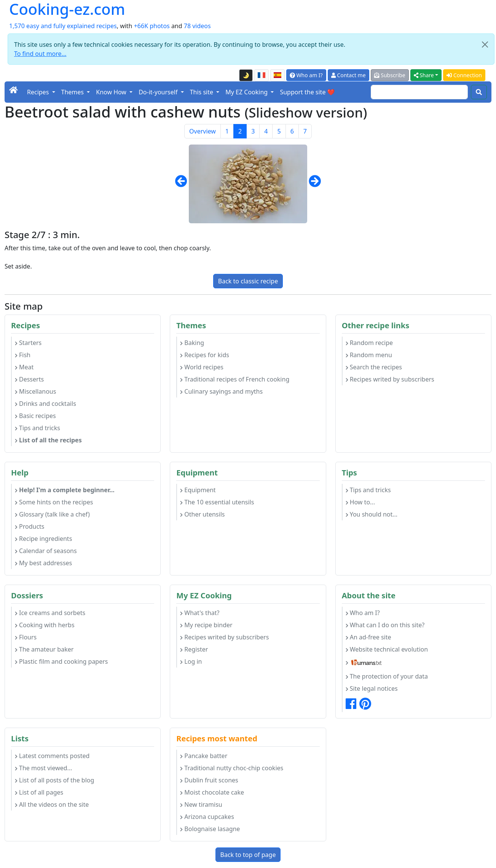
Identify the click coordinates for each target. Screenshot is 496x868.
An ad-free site (368, 637)
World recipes (202, 367)
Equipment (198, 490)
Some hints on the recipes (54, 502)
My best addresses (43, 563)
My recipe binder (206, 625)
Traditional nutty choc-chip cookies (232, 768)
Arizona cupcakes (207, 817)
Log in (191, 661)
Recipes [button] (39, 92)
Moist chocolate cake (212, 792)
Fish (23, 355)
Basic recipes (35, 416)
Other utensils (202, 514)
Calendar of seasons (46, 551)
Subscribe (390, 75)
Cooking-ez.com (67, 9)
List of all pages (39, 792)
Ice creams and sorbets (50, 613)
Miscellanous (35, 391)
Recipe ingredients (43, 539)
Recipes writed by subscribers (390, 379)
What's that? (200, 613)
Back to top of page (248, 855)
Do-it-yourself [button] (159, 92)
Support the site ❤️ (307, 92)
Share (424, 75)
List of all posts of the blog (54, 780)
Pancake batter (204, 756)
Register (194, 649)
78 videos (197, 26)
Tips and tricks (37, 428)
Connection (464, 75)
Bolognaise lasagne (210, 829)
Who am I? (306, 75)
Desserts (29, 379)
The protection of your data (387, 676)
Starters (28, 343)
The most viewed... (43, 768)
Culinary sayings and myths (221, 391)
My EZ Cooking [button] (247, 92)
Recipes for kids (205, 355)
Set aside (17, 266)
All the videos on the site (52, 804)
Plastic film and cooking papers (61, 661)
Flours (26, 637)
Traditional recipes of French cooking (235, 379)
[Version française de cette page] (262, 75)
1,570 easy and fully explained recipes (63, 26)
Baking (192, 343)
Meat (24, 367)
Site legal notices (372, 688)
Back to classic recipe (248, 281)
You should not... (372, 514)
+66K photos (152, 26)
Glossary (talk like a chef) (52, 514)
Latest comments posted (52, 756)
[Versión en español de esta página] (278, 75)
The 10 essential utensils (217, 502)
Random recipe (369, 343)
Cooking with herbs (45, 625)
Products (30, 526)
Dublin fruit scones (209, 780)
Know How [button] (112, 92)
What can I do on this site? (385, 625)
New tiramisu (201, 804)
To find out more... (40, 54)
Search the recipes (374, 367)
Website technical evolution (387, 649)
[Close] (485, 45)
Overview (203, 131)
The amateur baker (44, 649)
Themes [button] (73, 92)
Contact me (348, 75)
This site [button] (203, 92)
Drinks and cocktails (45, 404)
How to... (360, 502)
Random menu (369, 355)
